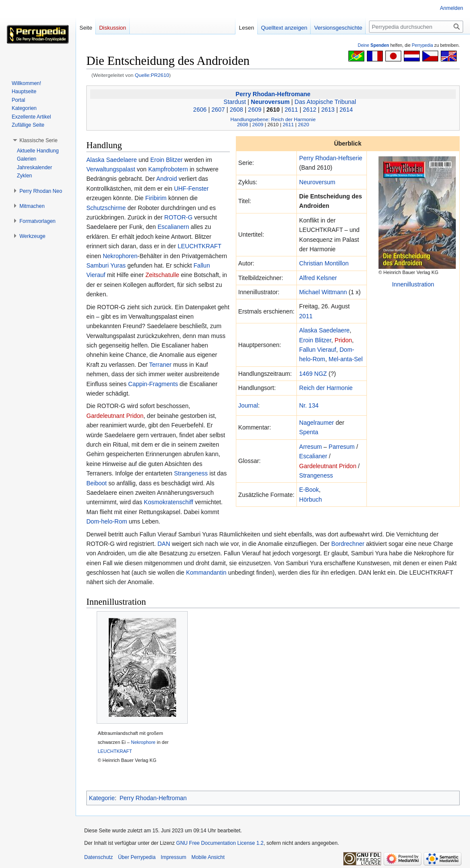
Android (167, 179)
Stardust (235, 102)
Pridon (343, 340)
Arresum (310, 447)
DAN (164, 544)
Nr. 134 (309, 405)
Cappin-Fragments (153, 384)
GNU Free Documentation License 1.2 (220, 843)
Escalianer (313, 456)
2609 (255, 110)
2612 (310, 110)
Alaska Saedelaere (324, 330)
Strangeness (316, 475)
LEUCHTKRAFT (199, 246)
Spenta (308, 432)
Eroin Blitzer (315, 340)
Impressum (173, 857)
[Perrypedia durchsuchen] (416, 27)
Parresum (342, 447)
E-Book (309, 490)
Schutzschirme (106, 208)
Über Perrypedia (137, 857)
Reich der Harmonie (326, 388)
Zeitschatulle (162, 275)
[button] (38, 140)
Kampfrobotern (168, 169)
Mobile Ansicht (208, 857)
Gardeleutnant (318, 466)
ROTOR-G (178, 217)
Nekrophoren (120, 256)
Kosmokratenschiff (169, 502)
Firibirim (156, 198)
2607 (218, 110)
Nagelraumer (316, 423)
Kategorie (102, 798)
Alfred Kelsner (318, 278)
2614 (346, 110)
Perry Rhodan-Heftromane (273, 94)
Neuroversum (270, 102)
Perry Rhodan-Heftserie (331, 158)
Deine (374, 45)
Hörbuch (310, 499)
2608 (237, 110)
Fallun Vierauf (317, 350)
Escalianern (173, 227)
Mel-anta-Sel (346, 359)
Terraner (160, 365)
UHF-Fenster (191, 189)
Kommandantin (206, 573)
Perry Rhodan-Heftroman (153, 798)
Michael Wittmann (323, 292)
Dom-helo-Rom (107, 521)
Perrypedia (422, 45)
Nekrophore (143, 742)
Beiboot (96, 483)
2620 (303, 124)
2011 (306, 316)
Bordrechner (348, 544)
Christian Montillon (324, 263)
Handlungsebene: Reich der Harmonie (273, 119)
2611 (291, 110)
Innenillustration (413, 284)
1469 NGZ (313, 374)
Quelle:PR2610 (152, 75)
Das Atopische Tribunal (325, 102)
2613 (328, 110)
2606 (200, 110)
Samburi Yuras (106, 265)
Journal (248, 405)
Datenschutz (99, 857)
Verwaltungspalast (111, 169)
